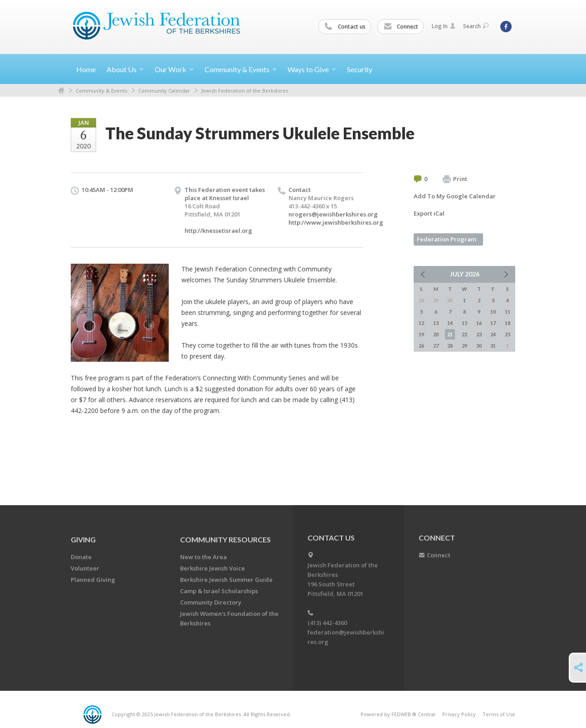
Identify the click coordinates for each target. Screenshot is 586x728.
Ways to (312, 69)
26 (421, 346)
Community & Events (101, 91)
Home (86, 69)
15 (464, 323)
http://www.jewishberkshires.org (336, 222)
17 (493, 323)
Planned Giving (93, 580)
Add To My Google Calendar (455, 196)
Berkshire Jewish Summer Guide (226, 580)
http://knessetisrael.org (218, 231)
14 (450, 323)
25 (508, 334)
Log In (444, 26)
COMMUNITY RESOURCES (225, 539)
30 (479, 346)
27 (436, 346)
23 (479, 334)
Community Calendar (164, 91)
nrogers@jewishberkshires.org (333, 214)
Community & (241, 69)
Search (476, 26)
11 (508, 312)
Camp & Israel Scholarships (219, 591)
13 (436, 323)
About (125, 69)
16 (479, 323)
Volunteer (85, 568)
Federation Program (447, 239)
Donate (81, 557)
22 (464, 334)
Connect (401, 27)
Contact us (345, 27)
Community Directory (211, 602)
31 (493, 346)
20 (436, 334)
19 (421, 334)
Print (455, 179)
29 (464, 346)
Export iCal (429, 213)
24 (493, 334)
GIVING (83, 539)
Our (174, 69)
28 (450, 346)
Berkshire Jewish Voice (212, 568)
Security (360, 69)
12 (421, 323)
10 (493, 312)
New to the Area (203, 557)
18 (508, 323)
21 (450, 334)
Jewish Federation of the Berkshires (245, 91)
